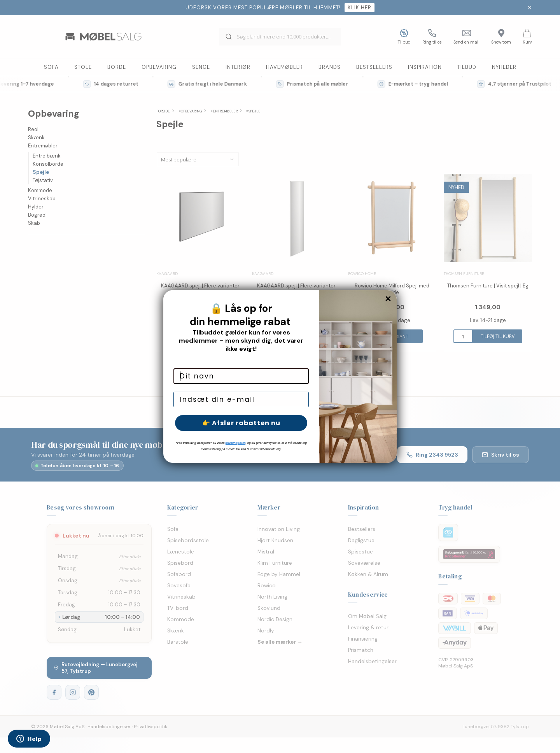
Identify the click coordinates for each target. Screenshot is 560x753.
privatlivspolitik (236, 443)
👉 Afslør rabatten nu (241, 423)
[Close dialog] (388, 299)
